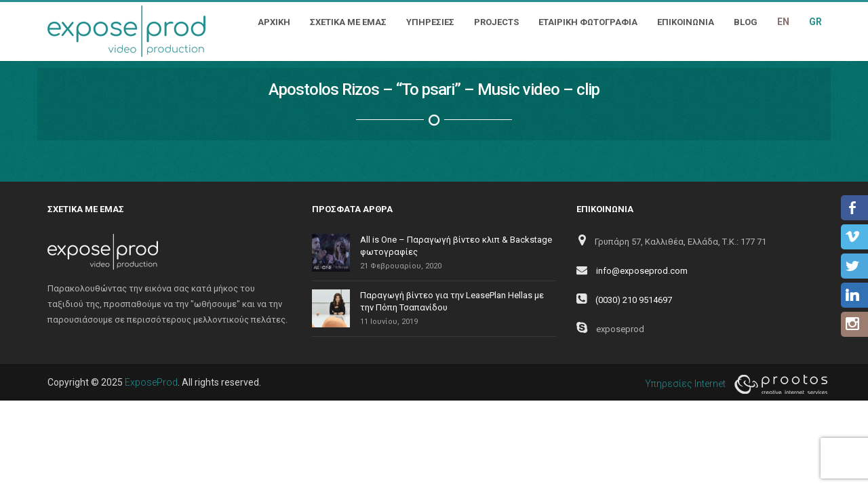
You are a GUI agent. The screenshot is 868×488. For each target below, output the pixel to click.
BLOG (746, 22)
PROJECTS (496, 22)
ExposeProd (151, 382)
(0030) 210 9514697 (634, 300)
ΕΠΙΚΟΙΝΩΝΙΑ (686, 22)
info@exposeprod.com (642, 271)
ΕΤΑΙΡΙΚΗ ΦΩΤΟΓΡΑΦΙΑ (588, 22)
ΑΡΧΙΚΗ (274, 22)
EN (783, 22)
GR (815, 22)
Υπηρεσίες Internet (733, 384)
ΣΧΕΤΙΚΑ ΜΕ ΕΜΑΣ (348, 22)
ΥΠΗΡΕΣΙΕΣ (430, 22)
